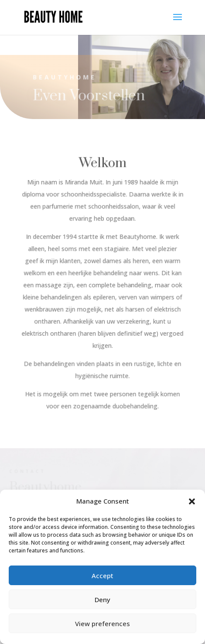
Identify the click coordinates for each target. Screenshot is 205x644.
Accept (102, 576)
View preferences (102, 624)
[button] (192, 501)
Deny (102, 600)
